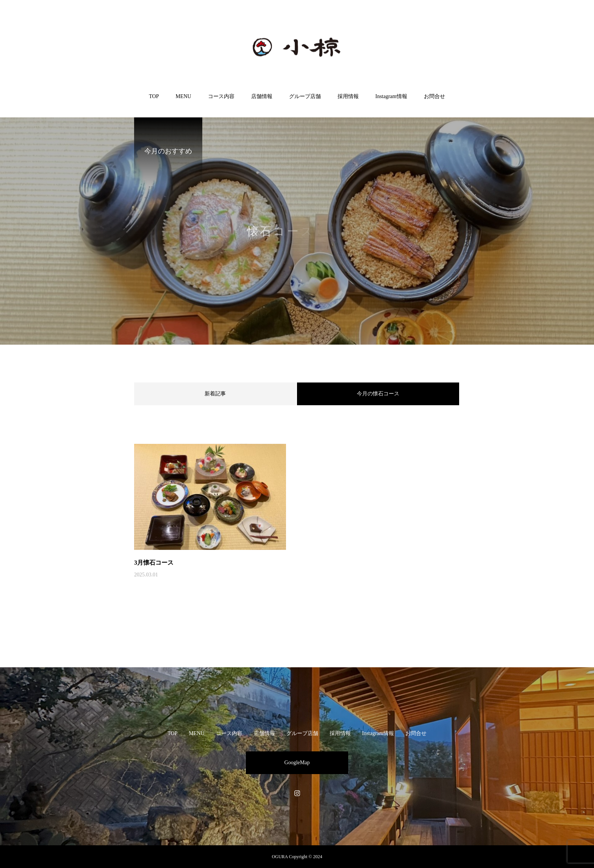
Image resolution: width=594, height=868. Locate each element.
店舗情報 (262, 96)
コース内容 (221, 96)
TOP (154, 96)
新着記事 (215, 394)
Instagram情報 (391, 96)
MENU (183, 96)
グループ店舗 (305, 96)
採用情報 (348, 96)
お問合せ (435, 96)
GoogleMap (297, 763)
